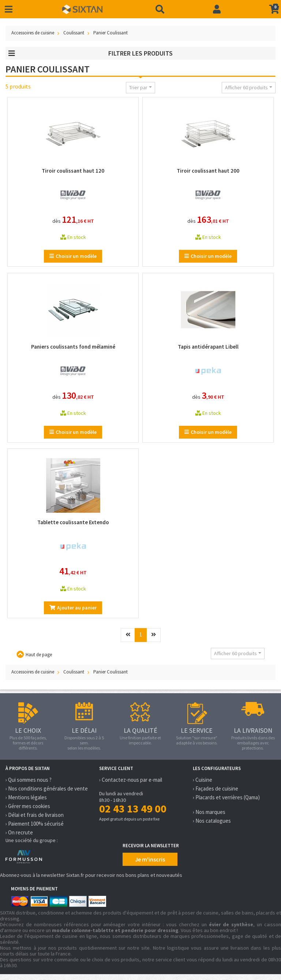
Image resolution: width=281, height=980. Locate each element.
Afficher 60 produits (246, 87)
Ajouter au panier (73, 608)
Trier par (138, 87)
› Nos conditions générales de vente (47, 788)
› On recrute (19, 832)
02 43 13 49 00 (133, 808)
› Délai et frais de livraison (35, 815)
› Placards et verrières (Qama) (226, 797)
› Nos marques (209, 812)
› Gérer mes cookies (28, 806)
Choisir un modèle (73, 256)
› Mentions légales (26, 797)
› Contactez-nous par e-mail (131, 780)
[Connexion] (217, 9)
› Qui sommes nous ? (29, 780)
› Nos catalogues (212, 821)
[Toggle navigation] (9, 9)
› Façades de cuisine (216, 788)
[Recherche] (160, 9)
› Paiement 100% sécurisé (35, 824)
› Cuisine (203, 780)
